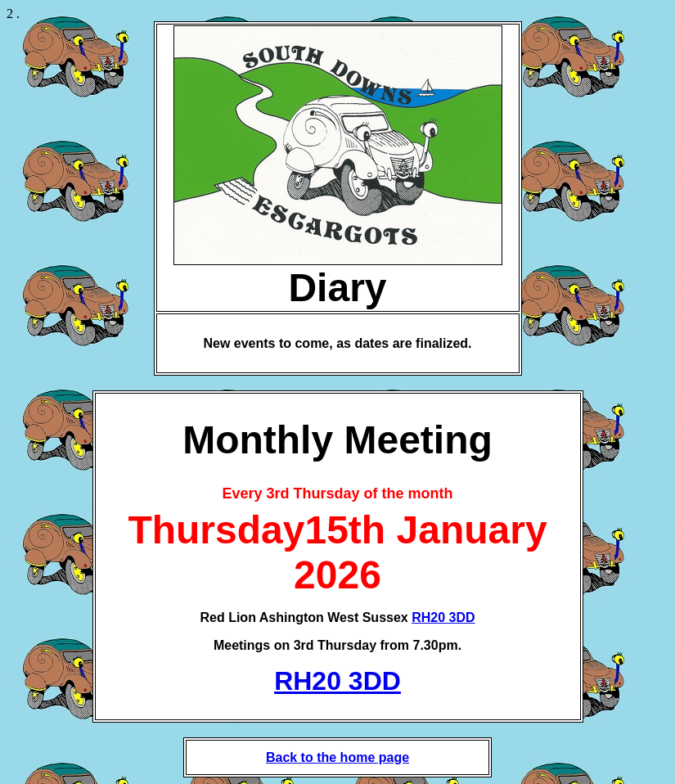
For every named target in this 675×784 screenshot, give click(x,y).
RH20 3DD (443, 617)
